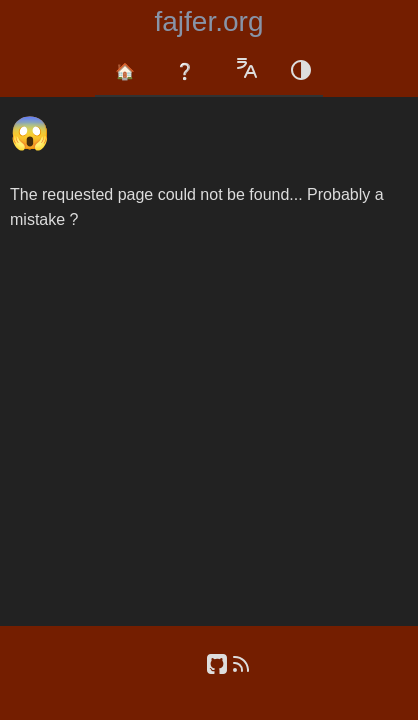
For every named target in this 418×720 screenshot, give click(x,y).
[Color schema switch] (301, 72)
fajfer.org (209, 21)
